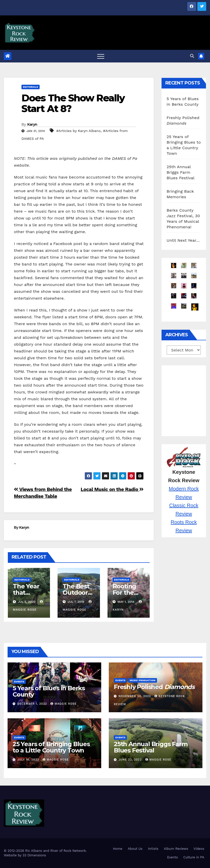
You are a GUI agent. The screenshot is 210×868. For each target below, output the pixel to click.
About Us (135, 849)
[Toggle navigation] (101, 56)
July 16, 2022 (29, 760)
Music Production (143, 680)
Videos (199, 849)
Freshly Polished (154, 687)
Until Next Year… (183, 240)
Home (117, 849)
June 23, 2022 (131, 760)
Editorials (31, 87)
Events (19, 682)
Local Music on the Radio (112, 489)
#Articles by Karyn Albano (78, 131)
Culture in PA (194, 857)
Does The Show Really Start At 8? (73, 103)
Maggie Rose (63, 704)
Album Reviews (176, 849)
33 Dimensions (34, 855)
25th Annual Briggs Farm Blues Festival (181, 172)
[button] (192, 56)
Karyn (32, 124)
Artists (153, 849)
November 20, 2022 (135, 696)
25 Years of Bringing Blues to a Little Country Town (51, 747)
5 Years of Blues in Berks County (49, 691)
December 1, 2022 (33, 704)
